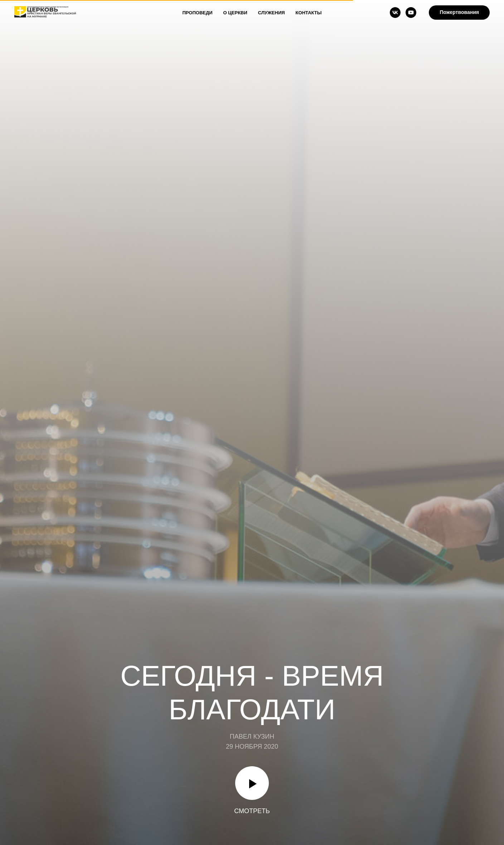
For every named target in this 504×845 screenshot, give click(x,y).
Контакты (309, 13)
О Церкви (235, 13)
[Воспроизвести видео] (252, 783)
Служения (272, 13)
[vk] (395, 13)
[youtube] (411, 13)
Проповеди (198, 13)
